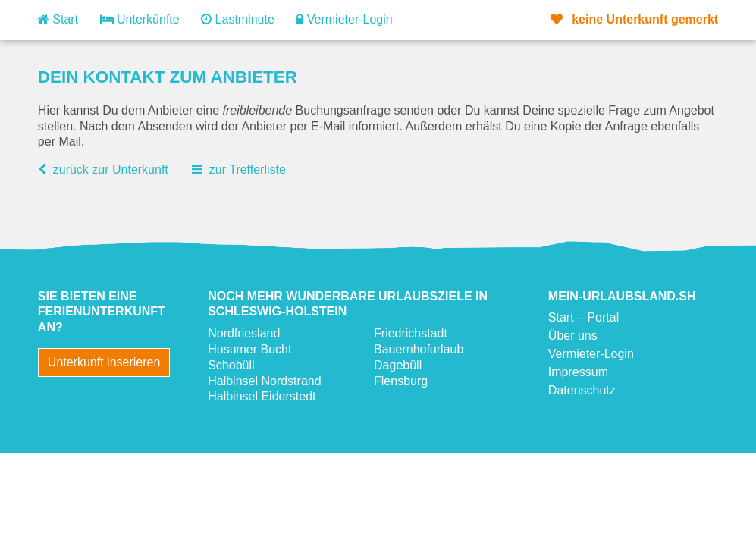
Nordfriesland (244, 333)
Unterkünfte (140, 19)
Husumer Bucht (249, 349)
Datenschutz (582, 390)
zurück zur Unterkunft (111, 169)
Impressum (578, 372)
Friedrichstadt (411, 333)
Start (58, 19)
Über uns (573, 336)
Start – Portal (583, 317)
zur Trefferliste (248, 169)
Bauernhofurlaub (419, 349)
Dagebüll (398, 365)
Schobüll (231, 365)
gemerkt (634, 19)
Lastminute (238, 19)
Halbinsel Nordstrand (264, 381)
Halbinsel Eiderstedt (262, 396)
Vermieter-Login (344, 19)
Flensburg (401, 381)
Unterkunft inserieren (104, 362)
